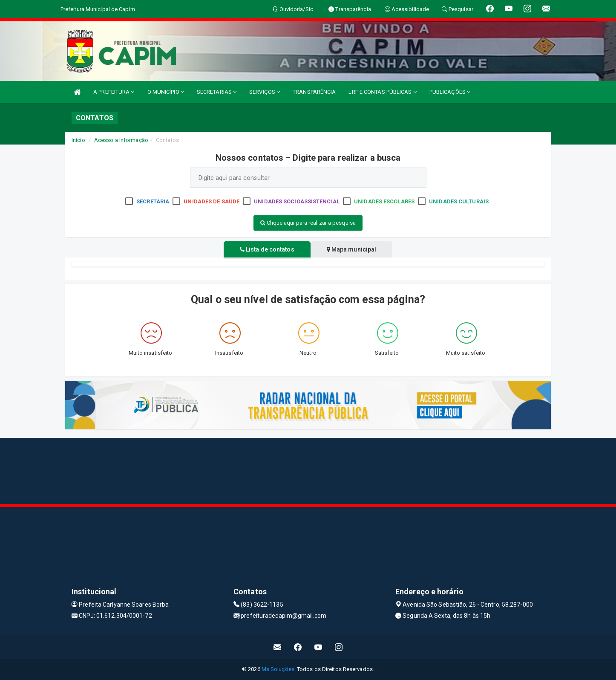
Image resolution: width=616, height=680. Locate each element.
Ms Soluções (278, 669)
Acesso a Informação (121, 140)
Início (78, 140)
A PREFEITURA (114, 92)
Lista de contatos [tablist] (265, 249)
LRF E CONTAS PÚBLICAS (382, 92)
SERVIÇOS (265, 92)
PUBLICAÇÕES (450, 92)
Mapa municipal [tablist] (353, 249)
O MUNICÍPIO (166, 92)
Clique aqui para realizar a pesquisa (308, 223)
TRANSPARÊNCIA (314, 92)
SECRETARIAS (217, 92)
